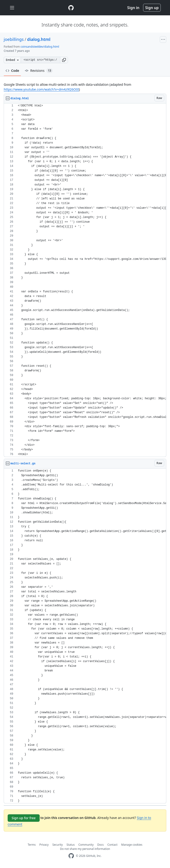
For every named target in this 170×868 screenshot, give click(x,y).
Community (86, 845)
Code (12, 71)
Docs (101, 845)
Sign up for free (24, 818)
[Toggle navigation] (12, 8)
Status (71, 845)
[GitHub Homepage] (71, 856)
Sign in (133, 8)
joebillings (14, 39)
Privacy (44, 845)
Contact (112, 845)
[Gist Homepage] (71, 8)
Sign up (152, 8)
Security (58, 845)
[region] (85, 280)
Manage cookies (132, 845)
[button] (64, 60)
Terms (32, 845)
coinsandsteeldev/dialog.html (40, 47)
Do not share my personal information (85, 849)
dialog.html (39, 39)
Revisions (39, 71)
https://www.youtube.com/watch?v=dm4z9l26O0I (41, 89)
